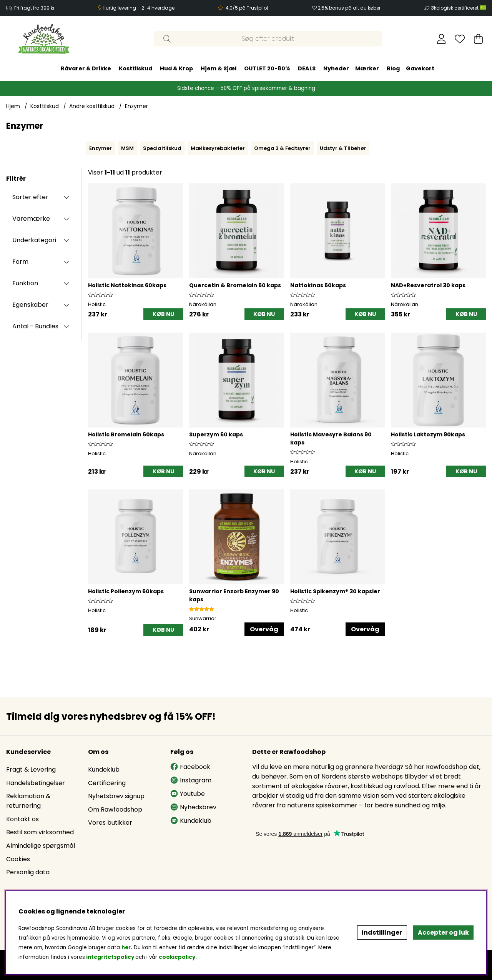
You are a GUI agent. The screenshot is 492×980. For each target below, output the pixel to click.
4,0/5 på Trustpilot (247, 8)
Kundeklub (104, 770)
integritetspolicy (110, 957)
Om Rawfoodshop (115, 809)
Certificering (107, 783)
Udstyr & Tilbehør (343, 148)
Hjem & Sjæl (219, 68)
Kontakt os (22, 819)
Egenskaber (30, 305)
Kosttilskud (135, 68)
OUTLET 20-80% (267, 68)
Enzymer (136, 106)
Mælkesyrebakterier (218, 148)
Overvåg (264, 629)
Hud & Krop (176, 68)
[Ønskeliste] (460, 39)
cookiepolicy (177, 957)
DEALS (307, 68)
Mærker (367, 68)
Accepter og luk (443, 933)
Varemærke (31, 219)
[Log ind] (441, 39)
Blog (393, 68)
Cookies (18, 859)
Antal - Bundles (35, 326)
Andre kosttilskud (92, 106)
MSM (127, 148)
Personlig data (28, 872)
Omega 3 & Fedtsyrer (282, 148)
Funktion (25, 283)
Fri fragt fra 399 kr (34, 8)
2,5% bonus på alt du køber (349, 8)
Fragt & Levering (31, 770)
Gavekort (420, 68)
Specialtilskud (162, 148)
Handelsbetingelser (36, 783)
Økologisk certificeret (458, 8)
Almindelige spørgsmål (41, 846)
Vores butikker (110, 823)
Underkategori (34, 240)
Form (20, 262)
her (126, 948)
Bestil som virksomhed (40, 832)
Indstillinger (382, 933)
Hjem (13, 106)
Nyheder (336, 68)
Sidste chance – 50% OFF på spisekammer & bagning (246, 88)
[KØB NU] (163, 314)
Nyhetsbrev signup (116, 796)
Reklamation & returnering (28, 801)
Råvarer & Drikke (86, 68)
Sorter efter (30, 197)
